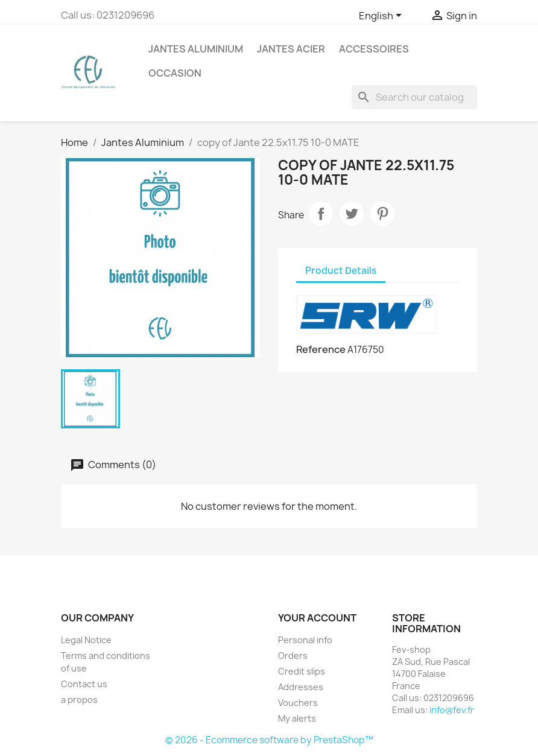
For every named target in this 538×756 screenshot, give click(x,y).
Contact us (84, 684)
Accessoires (374, 49)
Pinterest (382, 214)
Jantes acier (291, 49)
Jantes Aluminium (196, 49)
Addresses (301, 687)
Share (321, 214)
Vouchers (298, 703)
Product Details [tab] (341, 271)
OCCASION (175, 73)
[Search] (414, 97)
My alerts (297, 718)
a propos (79, 700)
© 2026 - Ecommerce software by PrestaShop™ (269, 740)
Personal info (305, 640)
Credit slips (302, 671)
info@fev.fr (452, 710)
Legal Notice (86, 640)
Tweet (352, 214)
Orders (293, 656)
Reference (321, 349)
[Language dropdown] (382, 16)
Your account (317, 618)
